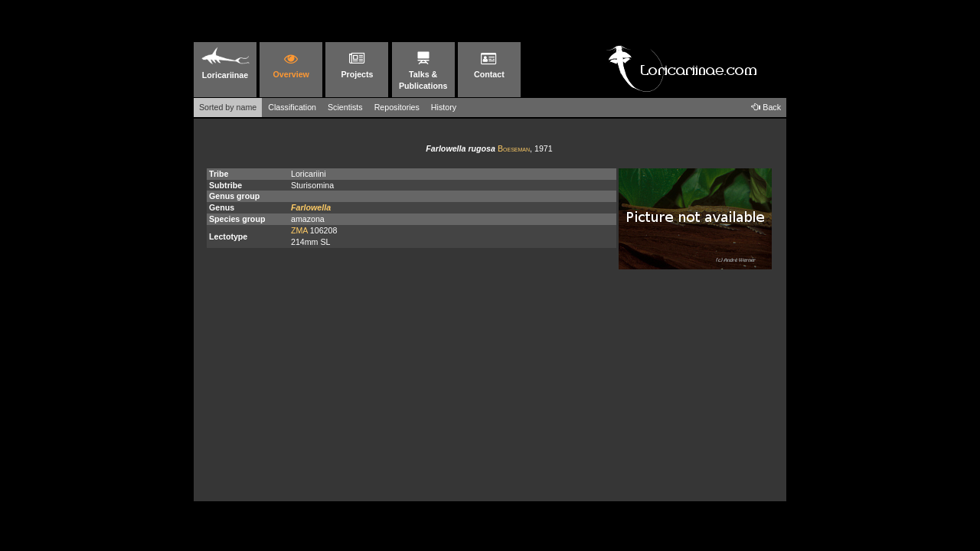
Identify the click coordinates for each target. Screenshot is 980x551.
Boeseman (514, 148)
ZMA (299, 230)
